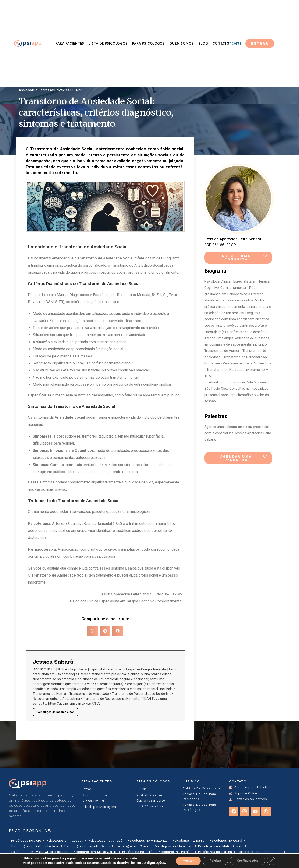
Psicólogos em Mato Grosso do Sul (39, 852)
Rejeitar (215, 861)
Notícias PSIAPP (69, 90)
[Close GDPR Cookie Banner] (271, 861)
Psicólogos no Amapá (105, 840)
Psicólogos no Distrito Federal (35, 846)
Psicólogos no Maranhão (173, 846)
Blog (203, 43)
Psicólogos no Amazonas (148, 840)
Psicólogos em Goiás (132, 846)
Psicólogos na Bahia (189, 840)
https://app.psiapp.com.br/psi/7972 (74, 703)
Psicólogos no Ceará (226, 840)
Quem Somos (182, 43)
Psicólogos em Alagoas (65, 840)
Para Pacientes (70, 43)
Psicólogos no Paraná (215, 852)
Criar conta (232, 43)
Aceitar (188, 861)
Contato (221, 43)
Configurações (248, 861)
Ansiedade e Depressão (37, 90)
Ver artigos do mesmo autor (56, 712)
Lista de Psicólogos (108, 43)
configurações (153, 863)
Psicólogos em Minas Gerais (95, 852)
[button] (92, 631)
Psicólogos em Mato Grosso (220, 846)
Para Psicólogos (149, 43)
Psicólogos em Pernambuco (259, 852)
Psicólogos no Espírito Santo (87, 846)
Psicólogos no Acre (26, 840)
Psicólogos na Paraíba (175, 852)
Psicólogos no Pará (137, 852)
